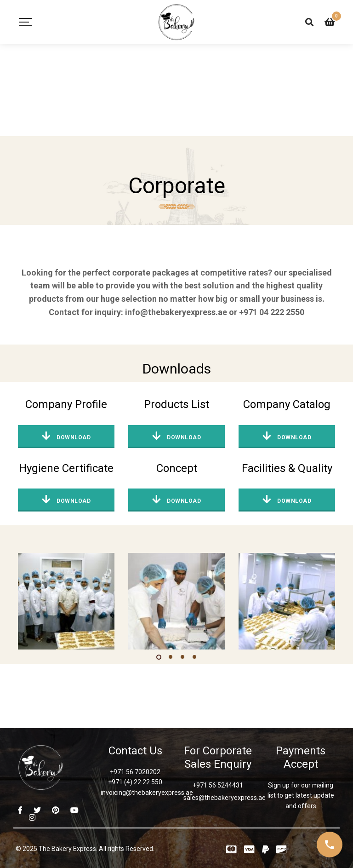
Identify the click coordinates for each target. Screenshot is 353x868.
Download (66, 436)
